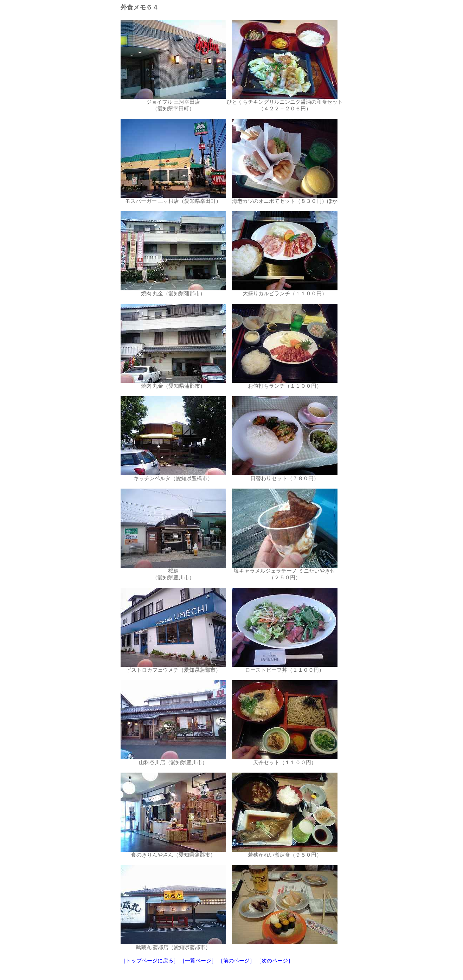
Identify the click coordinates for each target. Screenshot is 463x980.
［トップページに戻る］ (150, 961)
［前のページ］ (236, 961)
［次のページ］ (275, 961)
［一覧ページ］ (198, 961)
